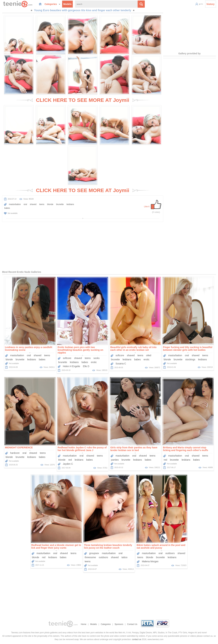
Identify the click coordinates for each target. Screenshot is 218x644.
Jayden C (68, 464)
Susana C (121, 364)
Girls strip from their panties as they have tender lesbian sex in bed (134, 449)
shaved (33, 204)
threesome (90, 557)
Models (67, 4)
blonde (50, 204)
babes (7, 208)
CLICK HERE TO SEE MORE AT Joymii (83, 100)
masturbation (15, 204)
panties (115, 460)
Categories (52, 4)
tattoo (124, 557)
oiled (149, 355)
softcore (67, 358)
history (211, 4)
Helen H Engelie (71, 366)
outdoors (103, 557)
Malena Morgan (150, 561)
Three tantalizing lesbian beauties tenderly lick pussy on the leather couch (108, 546)
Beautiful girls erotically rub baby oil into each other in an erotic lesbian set (133, 349)
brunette (60, 204)
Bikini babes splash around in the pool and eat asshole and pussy (161, 546)
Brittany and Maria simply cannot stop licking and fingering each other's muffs (186, 449)
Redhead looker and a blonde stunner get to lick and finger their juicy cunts (56, 546)
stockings (190, 359)
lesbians (70, 204)
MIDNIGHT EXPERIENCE (19, 447)
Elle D (86, 366)
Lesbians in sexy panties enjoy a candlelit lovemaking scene (29, 349)
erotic (94, 362)
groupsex (94, 553)
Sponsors (119, 624)
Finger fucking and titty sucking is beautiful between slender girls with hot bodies (188, 349)
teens (42, 204)
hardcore (15, 453)
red (70, 460)
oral (25, 204)
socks (97, 358)
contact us (137, 639)
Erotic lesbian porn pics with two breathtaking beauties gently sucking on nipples (80, 350)
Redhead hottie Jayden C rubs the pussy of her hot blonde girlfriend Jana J (82, 449)
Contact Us (132, 624)
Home (84, 624)
